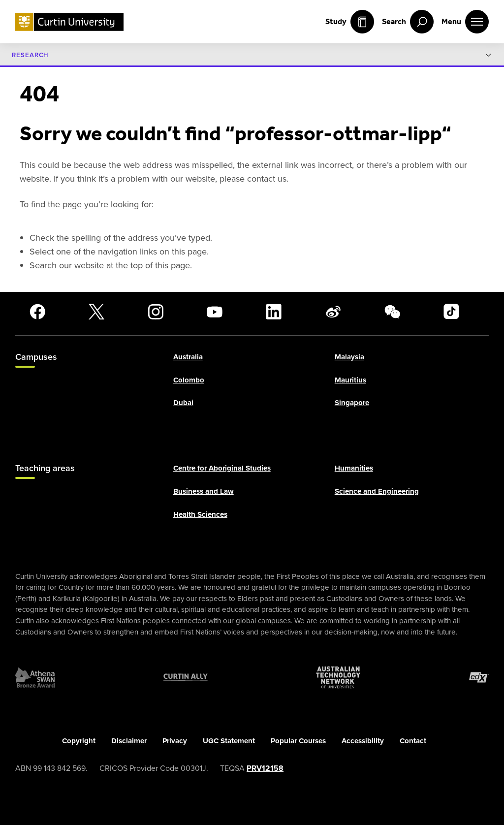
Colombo (189, 380)
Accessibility (363, 741)
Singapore (352, 403)
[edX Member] (479, 677)
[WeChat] (392, 312)
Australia (188, 357)
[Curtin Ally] (186, 677)
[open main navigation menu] (465, 22)
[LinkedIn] (274, 312)
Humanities (354, 469)
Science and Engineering (377, 492)
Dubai (183, 403)
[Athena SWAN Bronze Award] (35, 677)
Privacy (175, 741)
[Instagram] (156, 312)
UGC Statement (229, 741)
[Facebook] (37, 312)
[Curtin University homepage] (69, 22)
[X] (96, 312)
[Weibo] (333, 312)
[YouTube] (215, 312)
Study (350, 22)
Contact (413, 741)
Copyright (79, 741)
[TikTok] (451, 312)
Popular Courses (298, 741)
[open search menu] (408, 22)
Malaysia (349, 357)
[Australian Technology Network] (338, 677)
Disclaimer (129, 741)
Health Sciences (200, 514)
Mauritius (350, 380)
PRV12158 (265, 768)
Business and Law (204, 492)
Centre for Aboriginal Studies (222, 469)
